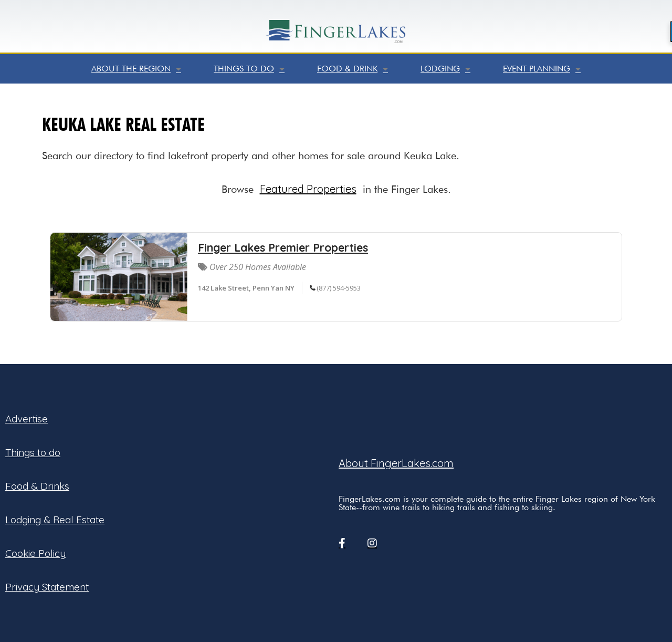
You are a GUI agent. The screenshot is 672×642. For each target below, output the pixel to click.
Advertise (27, 419)
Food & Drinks (37, 486)
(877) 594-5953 (339, 288)
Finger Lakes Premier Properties (283, 247)
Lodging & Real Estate (55, 520)
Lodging (445, 69)
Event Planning (542, 69)
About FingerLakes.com (396, 463)
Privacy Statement (47, 587)
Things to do (249, 69)
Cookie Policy (35, 553)
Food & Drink (353, 69)
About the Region (136, 69)
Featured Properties (308, 189)
